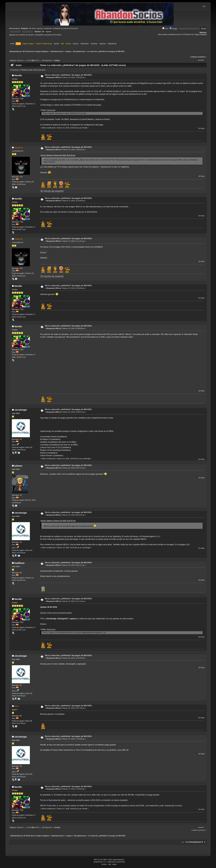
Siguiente (48, 60)
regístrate (48, 28)
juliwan (18, 466)
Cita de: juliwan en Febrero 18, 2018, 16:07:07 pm (58, 521)
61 (28, 60)
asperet (19, 148)
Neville (18, 75)
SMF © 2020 (108, 860)
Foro (165, 29)
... (26, 60)
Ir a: (183, 842)
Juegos (173, 29)
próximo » (202, 57)
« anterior (194, 57)
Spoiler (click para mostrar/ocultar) (56, 613)
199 (43, 60)
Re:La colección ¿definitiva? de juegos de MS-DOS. (69, 75)
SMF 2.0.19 (98, 860)
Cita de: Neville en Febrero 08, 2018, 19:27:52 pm (58, 155)
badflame (19, 563)
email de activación (70, 28)
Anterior (20, 60)
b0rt (17, 706)
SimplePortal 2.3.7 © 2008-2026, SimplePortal (109, 862)
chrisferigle (21, 410)
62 (30, 60)
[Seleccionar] (51, 110)
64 (36, 60)
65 (38, 60)
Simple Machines (118, 860)
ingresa (40, 28)
